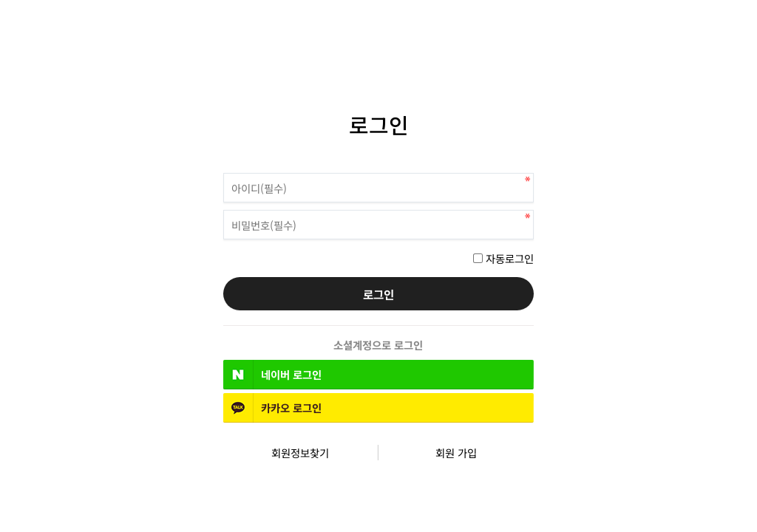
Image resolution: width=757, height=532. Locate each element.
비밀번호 (224, 170)
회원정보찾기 (300, 453)
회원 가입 (456, 453)
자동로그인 (510, 258)
